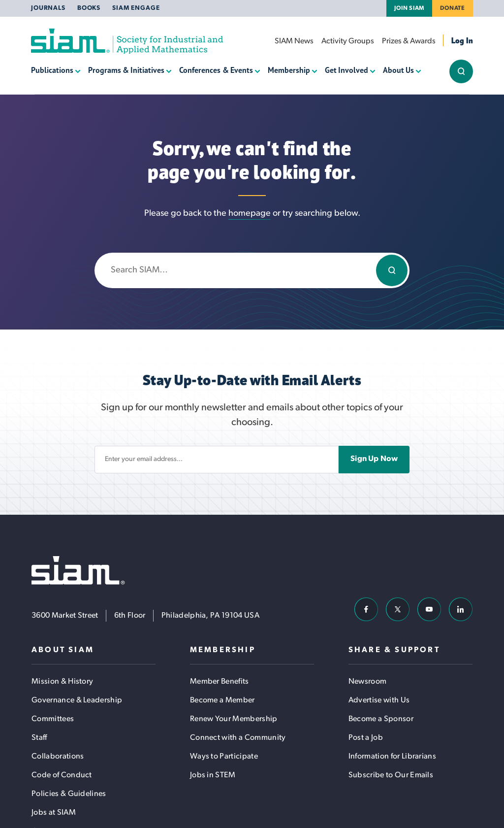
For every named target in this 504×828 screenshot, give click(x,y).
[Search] (392, 270)
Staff (39, 738)
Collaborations (58, 757)
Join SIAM (409, 8)
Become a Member (222, 700)
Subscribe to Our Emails (391, 775)
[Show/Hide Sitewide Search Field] (461, 71)
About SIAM (63, 650)
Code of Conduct (62, 775)
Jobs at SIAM (54, 813)
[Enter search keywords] (252, 270)
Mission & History (62, 682)
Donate (453, 8)
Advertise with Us (379, 700)
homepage (250, 214)
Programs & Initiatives (126, 70)
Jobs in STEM (213, 775)
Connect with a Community (238, 738)
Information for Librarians (392, 757)
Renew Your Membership (234, 719)
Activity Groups (348, 41)
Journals (48, 8)
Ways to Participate (224, 757)
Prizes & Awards (409, 41)
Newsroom (368, 682)
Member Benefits (220, 682)
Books (89, 8)
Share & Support (394, 650)
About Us (398, 70)
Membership (289, 70)
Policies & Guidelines (69, 794)
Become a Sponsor (381, 719)
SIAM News (294, 41)
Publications (52, 70)
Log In (462, 40)
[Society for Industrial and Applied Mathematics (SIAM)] (127, 41)
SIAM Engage (136, 8)
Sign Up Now (374, 459)
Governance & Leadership (77, 700)
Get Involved (346, 70)
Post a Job (366, 738)
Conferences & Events (216, 70)
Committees (53, 719)
